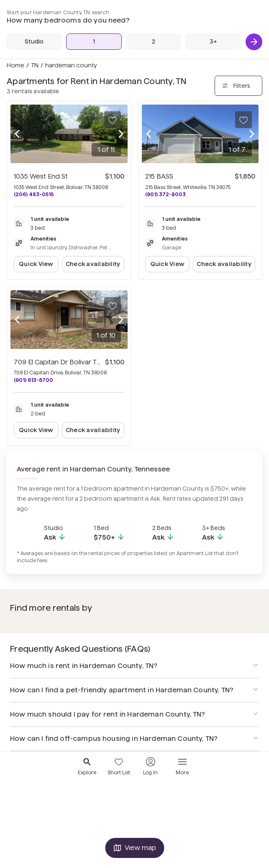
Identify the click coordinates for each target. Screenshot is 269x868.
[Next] (254, 42)
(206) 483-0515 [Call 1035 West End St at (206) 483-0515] (34, 194)
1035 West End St (41, 176)
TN (35, 65)
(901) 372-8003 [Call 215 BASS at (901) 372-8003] (165, 194)
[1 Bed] (94, 42)
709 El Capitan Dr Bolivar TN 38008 (69, 362)
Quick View (36, 264)
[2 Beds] (154, 42)
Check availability (93, 264)
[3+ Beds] (213, 42)
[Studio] (34, 42)
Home (15, 65)
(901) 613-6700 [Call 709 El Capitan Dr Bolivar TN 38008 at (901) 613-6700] (33, 380)
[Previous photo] (17, 134)
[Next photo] (121, 134)
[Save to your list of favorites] (113, 120)
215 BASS (159, 176)
